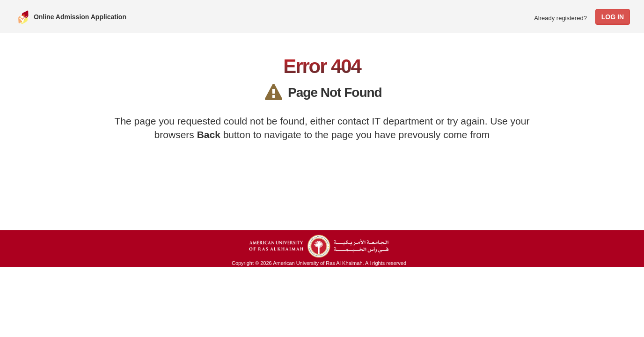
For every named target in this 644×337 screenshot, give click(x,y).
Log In (613, 17)
